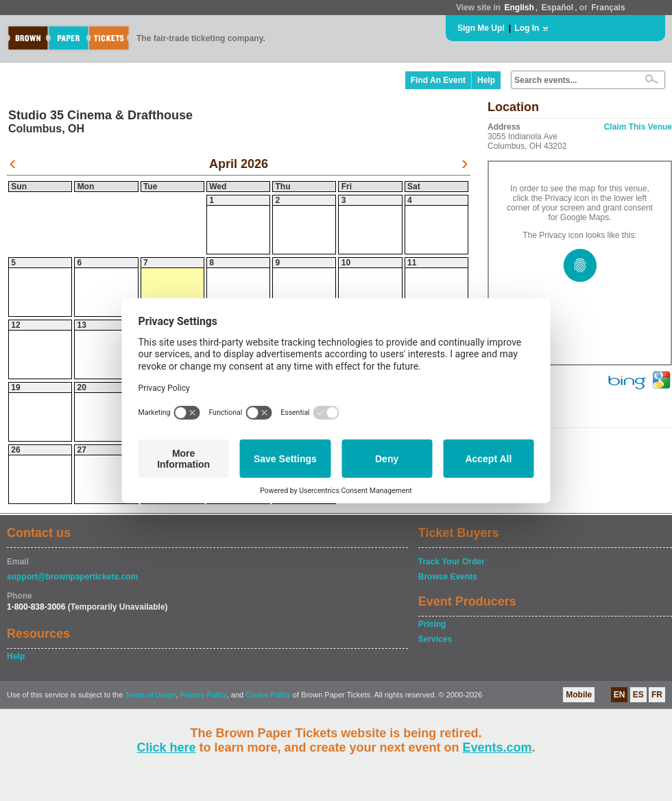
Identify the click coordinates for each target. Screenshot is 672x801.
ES (638, 695)
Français (608, 8)
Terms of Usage (150, 695)
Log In (527, 28)
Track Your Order (452, 562)
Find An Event (438, 80)
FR (657, 695)
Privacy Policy (204, 695)
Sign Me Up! (481, 28)
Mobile (579, 695)
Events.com (497, 748)
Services (435, 639)
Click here (166, 748)
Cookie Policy (268, 695)
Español (558, 8)
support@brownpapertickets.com (72, 577)
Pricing (432, 624)
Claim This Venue (638, 127)
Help (486, 80)
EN (620, 695)
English (519, 8)
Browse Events (448, 577)
